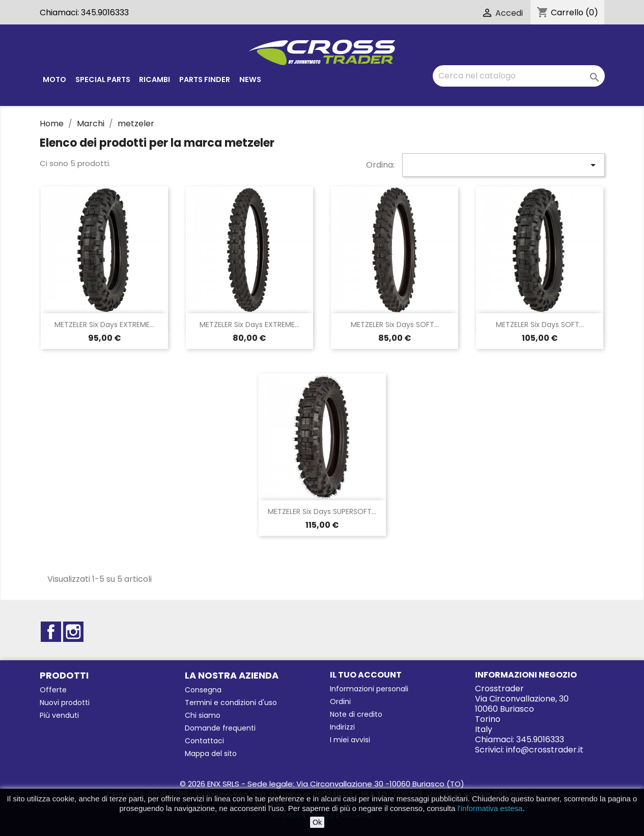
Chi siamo (203, 715)
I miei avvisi (350, 740)
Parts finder (205, 79)
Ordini (340, 702)
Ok (317, 822)
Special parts (103, 79)
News (250, 79)
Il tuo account (366, 675)
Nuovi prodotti (65, 703)
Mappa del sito (211, 753)
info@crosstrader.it (545, 750)
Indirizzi (342, 727)
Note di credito (356, 714)
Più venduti (59, 715)
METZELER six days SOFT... (395, 325)
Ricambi (155, 79)
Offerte (53, 690)
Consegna (203, 690)
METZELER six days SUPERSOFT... (322, 511)
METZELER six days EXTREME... (249, 325)
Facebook (51, 632)
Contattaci (204, 741)
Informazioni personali (369, 689)
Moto (54, 79)
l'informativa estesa (490, 808)
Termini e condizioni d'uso (231, 703)
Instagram (73, 632)
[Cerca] (519, 76)
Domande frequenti (220, 728)
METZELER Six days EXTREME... (104, 325)
